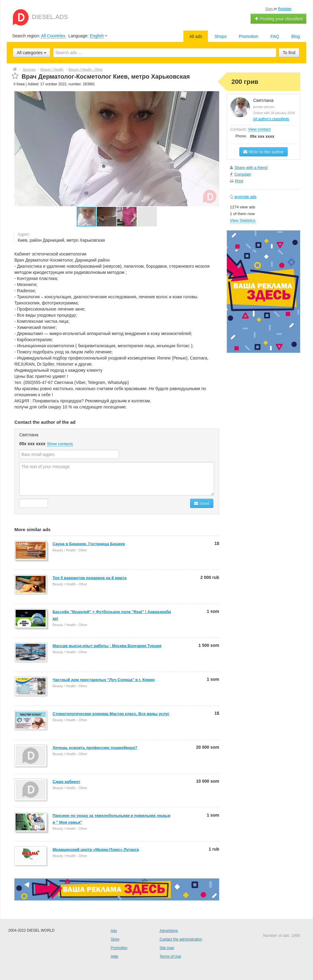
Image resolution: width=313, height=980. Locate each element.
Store (115, 939)
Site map (167, 948)
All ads (196, 36)
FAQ (275, 36)
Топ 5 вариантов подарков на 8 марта (90, 578)
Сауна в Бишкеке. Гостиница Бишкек (89, 544)
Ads (114, 931)
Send (202, 503)
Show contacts (60, 444)
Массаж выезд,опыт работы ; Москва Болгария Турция (107, 646)
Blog (296, 36)
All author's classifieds (271, 119)
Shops (220, 36)
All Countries (53, 36)
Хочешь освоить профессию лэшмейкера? (95, 748)
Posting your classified (279, 19)
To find (289, 53)
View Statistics (243, 220)
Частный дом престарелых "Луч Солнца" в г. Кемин (104, 680)
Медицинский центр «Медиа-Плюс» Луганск (96, 850)
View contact (259, 129)
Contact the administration (181, 939)
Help (114, 956)
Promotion (249, 36)
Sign (269, 9)
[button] (107, 217)
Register (285, 9)
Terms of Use (170, 956)
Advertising (169, 931)
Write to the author (263, 152)
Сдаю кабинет (66, 782)
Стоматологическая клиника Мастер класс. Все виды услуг (111, 714)
